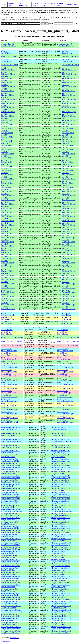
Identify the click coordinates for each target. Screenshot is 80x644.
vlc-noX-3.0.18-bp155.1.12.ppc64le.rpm (65, 417)
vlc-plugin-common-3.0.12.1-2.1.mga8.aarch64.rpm (61, 603)
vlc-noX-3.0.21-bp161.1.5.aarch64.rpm (65, 367)
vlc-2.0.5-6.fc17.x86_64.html (8, 165)
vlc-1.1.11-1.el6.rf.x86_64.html (8, 237)
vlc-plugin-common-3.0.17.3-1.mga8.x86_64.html (11, 540)
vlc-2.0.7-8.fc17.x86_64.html (8, 140)
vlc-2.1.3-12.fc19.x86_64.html (8, 86)
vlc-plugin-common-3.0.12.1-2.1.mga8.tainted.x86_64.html (11, 615)
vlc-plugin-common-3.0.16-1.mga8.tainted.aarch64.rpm (61, 577)
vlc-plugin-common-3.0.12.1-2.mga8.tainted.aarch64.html (11, 628)
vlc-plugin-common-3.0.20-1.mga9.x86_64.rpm (61, 473)
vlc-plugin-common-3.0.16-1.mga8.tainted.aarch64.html (11, 577)
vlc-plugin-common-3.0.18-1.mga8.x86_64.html (11, 523)
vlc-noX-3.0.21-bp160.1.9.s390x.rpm (64, 392)
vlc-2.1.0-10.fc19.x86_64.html (8, 111)
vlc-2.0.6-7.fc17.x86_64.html (8, 153)
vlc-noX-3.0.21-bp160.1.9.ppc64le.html (9, 388)
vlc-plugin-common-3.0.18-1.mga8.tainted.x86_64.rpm (61, 531)
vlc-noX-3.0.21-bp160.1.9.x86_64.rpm (65, 396)
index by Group (11, 4)
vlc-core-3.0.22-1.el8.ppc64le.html (7, 318)
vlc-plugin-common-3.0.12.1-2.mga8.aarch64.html (11, 619)
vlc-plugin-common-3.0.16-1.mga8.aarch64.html (11, 569)
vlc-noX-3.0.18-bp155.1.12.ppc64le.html (10, 417)
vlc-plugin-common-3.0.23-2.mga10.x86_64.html (11, 434)
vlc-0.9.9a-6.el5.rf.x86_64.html (8, 295)
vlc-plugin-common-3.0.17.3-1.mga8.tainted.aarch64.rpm (61, 544)
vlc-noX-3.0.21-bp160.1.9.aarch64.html (9, 383)
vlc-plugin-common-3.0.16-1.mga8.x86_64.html (11, 573)
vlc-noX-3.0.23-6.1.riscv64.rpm (68, 341)
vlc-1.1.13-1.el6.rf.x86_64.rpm (69, 199)
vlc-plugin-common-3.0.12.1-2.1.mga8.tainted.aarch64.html (11, 611)
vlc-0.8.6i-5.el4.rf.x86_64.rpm (69, 304)
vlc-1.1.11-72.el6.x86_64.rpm (68, 220)
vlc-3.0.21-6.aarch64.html (6, 61)
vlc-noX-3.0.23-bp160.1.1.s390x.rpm (64, 358)
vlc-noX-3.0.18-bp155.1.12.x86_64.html (9, 421)
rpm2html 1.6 (15, 638)
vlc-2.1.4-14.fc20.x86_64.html (8, 69)
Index (4, 4)
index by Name (60, 4)
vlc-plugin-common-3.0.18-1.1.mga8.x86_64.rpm (61, 506)
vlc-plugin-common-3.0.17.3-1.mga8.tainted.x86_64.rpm (61, 548)
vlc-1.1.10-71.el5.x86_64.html (8, 249)
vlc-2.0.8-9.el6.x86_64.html (7, 128)
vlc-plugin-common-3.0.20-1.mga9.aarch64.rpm (61, 468)
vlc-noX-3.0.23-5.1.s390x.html (12, 346)
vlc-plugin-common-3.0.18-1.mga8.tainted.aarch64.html (11, 527)
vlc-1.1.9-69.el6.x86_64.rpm (68, 258)
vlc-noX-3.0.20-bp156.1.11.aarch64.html (10, 400)
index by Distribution (23, 4)
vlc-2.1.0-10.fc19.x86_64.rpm (69, 111)
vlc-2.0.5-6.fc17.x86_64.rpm (68, 165)
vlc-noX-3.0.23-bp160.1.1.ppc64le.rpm (65, 354)
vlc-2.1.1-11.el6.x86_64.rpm (68, 102)
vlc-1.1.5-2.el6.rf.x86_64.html (8, 287)
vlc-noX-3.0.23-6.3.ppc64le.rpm (63, 333)
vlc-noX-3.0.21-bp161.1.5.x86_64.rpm (65, 379)
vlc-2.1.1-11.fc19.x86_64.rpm (69, 98)
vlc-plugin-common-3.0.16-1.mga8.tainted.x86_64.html (11, 582)
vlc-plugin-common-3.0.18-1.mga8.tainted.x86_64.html (11, 531)
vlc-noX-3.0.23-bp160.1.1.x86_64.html (9, 362)
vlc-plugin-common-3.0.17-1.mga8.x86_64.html (11, 556)
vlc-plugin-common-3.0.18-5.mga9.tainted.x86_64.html (11, 498)
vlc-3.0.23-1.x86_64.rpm (70, 56)
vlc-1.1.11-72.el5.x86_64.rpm (68, 228)
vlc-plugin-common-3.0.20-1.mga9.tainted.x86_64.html (11, 481)
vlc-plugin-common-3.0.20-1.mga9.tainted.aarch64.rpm (61, 477)
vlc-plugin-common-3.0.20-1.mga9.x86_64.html (11, 473)
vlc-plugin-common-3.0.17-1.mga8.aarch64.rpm (61, 552)
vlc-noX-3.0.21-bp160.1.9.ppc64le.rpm (65, 388)
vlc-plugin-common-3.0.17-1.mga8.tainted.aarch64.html (11, 561)
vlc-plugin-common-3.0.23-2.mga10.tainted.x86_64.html (11, 447)
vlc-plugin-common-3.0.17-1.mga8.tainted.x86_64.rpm (61, 565)
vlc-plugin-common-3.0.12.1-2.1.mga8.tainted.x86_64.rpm (61, 615)
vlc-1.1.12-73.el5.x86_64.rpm (68, 211)
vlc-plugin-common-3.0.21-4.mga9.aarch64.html (11, 452)
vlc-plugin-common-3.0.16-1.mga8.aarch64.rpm (61, 569)
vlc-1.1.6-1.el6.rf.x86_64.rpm (69, 283)
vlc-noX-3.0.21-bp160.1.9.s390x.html (9, 392)
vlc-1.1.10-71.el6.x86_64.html (8, 241)
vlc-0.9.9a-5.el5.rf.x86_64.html (8, 299)
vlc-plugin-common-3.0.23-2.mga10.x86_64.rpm (61, 434)
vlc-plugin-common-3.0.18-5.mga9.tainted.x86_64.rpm (61, 498)
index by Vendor (36, 4)
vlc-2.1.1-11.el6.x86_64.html (8, 102)
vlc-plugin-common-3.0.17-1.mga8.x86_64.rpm (61, 556)
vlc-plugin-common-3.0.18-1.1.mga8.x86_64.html (11, 506)
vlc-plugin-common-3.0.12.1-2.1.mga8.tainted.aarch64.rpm (61, 611)
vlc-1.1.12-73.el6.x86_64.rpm (68, 203)
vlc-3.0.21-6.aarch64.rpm (67, 61)
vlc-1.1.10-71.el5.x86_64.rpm (68, 249)
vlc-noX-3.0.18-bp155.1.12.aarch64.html (10, 413)
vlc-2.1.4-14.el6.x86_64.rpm (68, 77)
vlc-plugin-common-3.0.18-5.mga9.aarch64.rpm (61, 485)
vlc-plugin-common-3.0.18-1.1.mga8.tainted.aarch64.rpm (61, 510)
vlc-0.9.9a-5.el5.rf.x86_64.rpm (69, 299)
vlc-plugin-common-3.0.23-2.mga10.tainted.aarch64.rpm (61, 440)
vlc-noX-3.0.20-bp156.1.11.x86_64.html (9, 408)
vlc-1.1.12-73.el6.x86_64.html (8, 203)
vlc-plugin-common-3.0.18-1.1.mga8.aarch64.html (11, 502)
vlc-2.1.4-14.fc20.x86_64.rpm (69, 69)
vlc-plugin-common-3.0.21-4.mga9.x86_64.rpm (61, 456)
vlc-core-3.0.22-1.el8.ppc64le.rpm (66, 318)
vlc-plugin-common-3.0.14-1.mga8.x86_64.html (11, 590)
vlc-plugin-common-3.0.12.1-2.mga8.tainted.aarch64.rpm (61, 628)
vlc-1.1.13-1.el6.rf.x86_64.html (8, 199)
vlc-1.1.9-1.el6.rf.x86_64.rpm (69, 274)
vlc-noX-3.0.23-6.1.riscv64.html (12, 341)
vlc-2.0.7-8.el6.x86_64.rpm (68, 144)
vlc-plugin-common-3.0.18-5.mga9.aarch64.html (11, 485)
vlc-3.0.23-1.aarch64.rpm (67, 52)
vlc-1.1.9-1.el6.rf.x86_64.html (8, 274)
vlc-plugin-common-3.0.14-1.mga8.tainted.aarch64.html (11, 594)
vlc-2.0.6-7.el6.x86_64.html (7, 157)
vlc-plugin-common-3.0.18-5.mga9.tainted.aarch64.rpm (61, 494)
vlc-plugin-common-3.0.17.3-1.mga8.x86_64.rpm (61, 540)
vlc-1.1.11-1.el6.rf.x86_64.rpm (69, 237)
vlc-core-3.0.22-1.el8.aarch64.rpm (66, 314)
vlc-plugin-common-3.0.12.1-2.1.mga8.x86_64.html (11, 607)
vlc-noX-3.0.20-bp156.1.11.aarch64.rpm (65, 400)
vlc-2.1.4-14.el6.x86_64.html (8, 77)
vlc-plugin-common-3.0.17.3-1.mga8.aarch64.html (11, 535)
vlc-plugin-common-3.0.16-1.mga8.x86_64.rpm (61, 573)
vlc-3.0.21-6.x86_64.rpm (70, 65)
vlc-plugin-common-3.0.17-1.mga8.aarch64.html (11, 552)
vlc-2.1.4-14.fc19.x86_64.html (8, 73)
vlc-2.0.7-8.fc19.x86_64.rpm (68, 136)
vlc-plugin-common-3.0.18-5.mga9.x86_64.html (11, 489)
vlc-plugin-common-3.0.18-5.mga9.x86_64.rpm (61, 489)
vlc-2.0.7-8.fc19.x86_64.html (8, 136)
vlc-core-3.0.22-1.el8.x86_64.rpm (66, 323)
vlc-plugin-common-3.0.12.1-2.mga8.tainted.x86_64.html (11, 632)
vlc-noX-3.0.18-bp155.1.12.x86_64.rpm (65, 421)
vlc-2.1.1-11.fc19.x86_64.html (8, 98)
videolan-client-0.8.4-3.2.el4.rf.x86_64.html (9, 45)
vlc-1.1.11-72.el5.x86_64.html (8, 228)
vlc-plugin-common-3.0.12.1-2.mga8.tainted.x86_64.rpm (61, 632)
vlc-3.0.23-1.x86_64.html (10, 56)
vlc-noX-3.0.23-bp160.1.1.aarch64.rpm (65, 350)
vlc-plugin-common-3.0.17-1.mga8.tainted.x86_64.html (11, 565)
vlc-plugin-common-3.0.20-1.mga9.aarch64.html (11, 468)
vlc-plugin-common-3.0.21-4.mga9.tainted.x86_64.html (11, 464)
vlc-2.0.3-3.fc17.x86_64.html (8, 178)
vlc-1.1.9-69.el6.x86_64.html (8, 258)
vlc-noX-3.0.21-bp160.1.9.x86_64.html (9, 396)
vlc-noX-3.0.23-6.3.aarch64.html (7, 329)
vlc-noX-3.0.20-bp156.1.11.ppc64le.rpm (65, 404)
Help (76, 4)
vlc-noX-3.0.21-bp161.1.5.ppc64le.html (9, 371)
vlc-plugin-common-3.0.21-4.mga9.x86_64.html (11, 456)
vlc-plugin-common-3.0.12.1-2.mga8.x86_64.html (11, 624)
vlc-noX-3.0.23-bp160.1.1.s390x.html (9, 358)
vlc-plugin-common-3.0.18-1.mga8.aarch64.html (11, 519)
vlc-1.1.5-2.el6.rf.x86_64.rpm (69, 287)
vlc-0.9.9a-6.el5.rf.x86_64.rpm (69, 295)
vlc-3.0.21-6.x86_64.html (10, 65)
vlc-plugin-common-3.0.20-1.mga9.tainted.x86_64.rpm (61, 481)
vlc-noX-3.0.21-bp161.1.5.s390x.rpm (64, 375)
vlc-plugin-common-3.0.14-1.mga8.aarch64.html (11, 586)
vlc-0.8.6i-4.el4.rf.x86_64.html (8, 308)
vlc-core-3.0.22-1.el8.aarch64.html (7, 314)
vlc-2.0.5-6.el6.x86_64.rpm (68, 170)
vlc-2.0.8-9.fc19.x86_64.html (8, 123)
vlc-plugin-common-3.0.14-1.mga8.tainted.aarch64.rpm (61, 594)
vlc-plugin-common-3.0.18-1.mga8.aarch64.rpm (61, 519)
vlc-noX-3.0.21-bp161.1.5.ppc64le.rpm (65, 371)
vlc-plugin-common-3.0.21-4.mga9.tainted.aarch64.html (11, 460)
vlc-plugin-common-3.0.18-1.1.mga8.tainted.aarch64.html (11, 510)
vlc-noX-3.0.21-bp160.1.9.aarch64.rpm (65, 383)
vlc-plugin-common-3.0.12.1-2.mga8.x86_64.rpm (61, 624)
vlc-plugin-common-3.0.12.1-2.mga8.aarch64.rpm (61, 619)
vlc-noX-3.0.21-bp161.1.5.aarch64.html (9, 367)
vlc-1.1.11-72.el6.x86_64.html (8, 220)
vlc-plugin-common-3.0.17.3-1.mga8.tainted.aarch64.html (11, 544)
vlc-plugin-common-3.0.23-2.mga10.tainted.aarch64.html (11, 440)
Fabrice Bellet (6, 641)
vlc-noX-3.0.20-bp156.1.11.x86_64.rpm (65, 408)
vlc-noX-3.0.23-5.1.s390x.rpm (67, 346)
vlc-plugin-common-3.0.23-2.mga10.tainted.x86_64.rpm (61, 447)
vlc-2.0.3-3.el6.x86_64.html (7, 182)
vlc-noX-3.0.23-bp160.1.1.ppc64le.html (9, 354)
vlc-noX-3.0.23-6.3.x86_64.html (12, 337)
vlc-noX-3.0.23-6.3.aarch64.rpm (63, 329)
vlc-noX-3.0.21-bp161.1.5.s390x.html (9, 375)
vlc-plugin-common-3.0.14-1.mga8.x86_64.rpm (61, 590)
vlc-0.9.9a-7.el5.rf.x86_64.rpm (69, 291)
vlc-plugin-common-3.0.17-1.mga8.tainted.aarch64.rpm (61, 561)
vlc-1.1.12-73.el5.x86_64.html (8, 211)
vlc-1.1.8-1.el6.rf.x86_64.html (8, 279)
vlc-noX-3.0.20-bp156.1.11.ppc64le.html (10, 404)
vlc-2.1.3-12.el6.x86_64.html (8, 90)
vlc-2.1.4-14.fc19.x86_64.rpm (69, 73)
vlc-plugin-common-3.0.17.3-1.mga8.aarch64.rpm (61, 535)
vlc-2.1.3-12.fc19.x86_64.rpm (69, 86)
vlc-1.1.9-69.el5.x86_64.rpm (68, 266)
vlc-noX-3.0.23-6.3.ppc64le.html (7, 333)
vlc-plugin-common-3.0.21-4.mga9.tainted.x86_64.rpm (61, 464)
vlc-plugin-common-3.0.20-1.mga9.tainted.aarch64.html (11, 477)
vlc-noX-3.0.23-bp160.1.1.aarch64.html (9, 350)
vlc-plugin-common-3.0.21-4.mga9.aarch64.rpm (61, 452)
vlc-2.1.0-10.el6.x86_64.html (8, 115)
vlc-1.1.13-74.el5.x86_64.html (8, 190)
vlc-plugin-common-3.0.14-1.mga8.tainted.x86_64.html (11, 598)
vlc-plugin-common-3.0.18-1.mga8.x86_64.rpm (61, 523)
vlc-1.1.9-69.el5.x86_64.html (8, 266)
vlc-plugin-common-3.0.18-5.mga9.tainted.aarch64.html (11, 494)
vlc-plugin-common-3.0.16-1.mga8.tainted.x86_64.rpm (61, 582)
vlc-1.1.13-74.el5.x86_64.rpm (68, 190)
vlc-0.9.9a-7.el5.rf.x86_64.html (8, 291)
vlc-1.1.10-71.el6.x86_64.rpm (68, 241)
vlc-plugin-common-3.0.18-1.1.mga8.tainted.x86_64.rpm (61, 515)
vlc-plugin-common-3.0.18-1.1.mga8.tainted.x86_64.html (11, 515)
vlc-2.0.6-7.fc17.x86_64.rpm (68, 153)
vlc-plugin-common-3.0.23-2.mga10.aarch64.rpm (61, 428)
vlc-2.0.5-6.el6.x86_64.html (7, 170)
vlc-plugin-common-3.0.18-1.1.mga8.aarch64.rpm (61, 502)
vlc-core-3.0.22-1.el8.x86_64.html (7, 323)
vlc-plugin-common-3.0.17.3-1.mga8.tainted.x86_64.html (11, 548)
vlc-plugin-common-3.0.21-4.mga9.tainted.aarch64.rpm (61, 460)
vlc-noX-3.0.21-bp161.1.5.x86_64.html (9, 379)
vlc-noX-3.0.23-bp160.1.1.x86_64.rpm (65, 362)
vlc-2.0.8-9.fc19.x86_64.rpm (68, 123)
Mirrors (70, 4)
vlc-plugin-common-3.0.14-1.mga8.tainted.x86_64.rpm (61, 598)
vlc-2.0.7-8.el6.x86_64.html (7, 144)
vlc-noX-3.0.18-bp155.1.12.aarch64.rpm (65, 413)
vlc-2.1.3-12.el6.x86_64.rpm (68, 90)
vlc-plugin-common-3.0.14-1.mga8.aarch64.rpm (61, 586)
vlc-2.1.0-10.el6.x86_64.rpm (68, 115)
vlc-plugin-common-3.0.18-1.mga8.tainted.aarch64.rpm (61, 527)
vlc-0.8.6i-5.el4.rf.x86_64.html (8, 304)
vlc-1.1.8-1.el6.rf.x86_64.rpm (69, 279)
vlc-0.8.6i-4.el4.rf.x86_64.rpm (69, 308)
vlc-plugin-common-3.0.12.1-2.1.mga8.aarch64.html (11, 603)
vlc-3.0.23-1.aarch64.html (6, 52)
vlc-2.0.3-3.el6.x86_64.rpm (68, 182)
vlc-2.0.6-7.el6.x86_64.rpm (68, 157)
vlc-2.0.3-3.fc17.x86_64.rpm (68, 178)
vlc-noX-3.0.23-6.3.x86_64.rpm (68, 337)
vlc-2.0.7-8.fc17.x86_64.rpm (68, 140)
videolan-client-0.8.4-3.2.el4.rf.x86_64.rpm (66, 45)
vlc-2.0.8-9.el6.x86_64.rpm (68, 128)
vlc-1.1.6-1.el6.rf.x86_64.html (8, 283)
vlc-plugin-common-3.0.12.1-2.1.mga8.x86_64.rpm (61, 607)
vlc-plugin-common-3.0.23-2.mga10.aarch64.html (11, 428)
